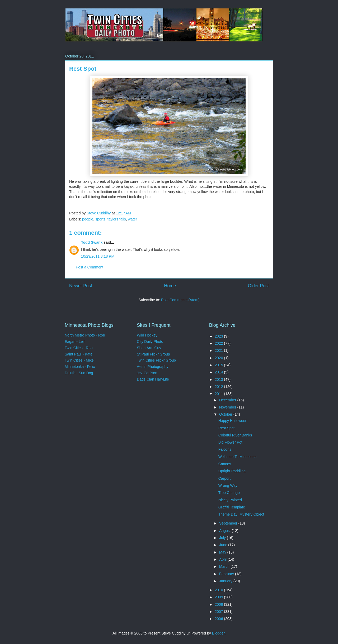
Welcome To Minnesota (238, 457)
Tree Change (229, 493)
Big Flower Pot (230, 442)
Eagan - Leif (75, 342)
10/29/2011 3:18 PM (98, 256)
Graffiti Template (232, 507)
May (223, 552)
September (229, 523)
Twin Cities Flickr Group (156, 360)
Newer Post (81, 286)
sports (100, 219)
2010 (219, 590)
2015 (219, 365)
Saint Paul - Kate (79, 354)
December (228, 400)
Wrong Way (228, 486)
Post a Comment (90, 267)
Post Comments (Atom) (180, 300)
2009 (219, 597)
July (223, 538)
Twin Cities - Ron (79, 348)
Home (170, 286)
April (223, 559)
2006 (219, 619)
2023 (219, 336)
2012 (219, 387)
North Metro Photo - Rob (85, 335)
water (133, 219)
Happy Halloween (233, 421)
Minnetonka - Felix (80, 367)
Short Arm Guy (149, 348)
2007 (219, 612)
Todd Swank (92, 242)
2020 (219, 358)
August (225, 531)
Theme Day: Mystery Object (241, 514)
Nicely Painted (230, 500)
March (225, 566)
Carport (225, 478)
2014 (219, 372)
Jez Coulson (147, 373)
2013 (219, 379)
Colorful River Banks (235, 435)
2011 (219, 394)
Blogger (218, 633)
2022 (219, 343)
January (226, 581)
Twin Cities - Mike (79, 360)
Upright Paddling (232, 471)
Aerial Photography (152, 367)
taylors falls (117, 219)
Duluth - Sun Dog (79, 373)
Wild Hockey (147, 335)
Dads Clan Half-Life (153, 379)
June (224, 545)
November (228, 407)
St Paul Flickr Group (153, 354)
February (227, 574)
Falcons (225, 449)
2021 (219, 350)
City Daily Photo (150, 342)
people (88, 219)
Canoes (225, 464)
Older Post (258, 286)
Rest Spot (226, 428)
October (226, 414)
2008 (219, 604)
